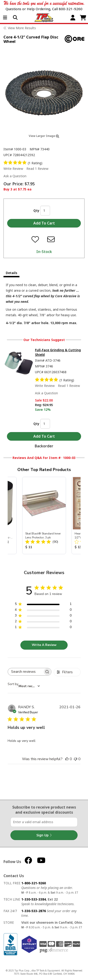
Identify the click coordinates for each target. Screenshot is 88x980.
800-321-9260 (71, 9)
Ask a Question (15, 176)
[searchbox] (25, 672)
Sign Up (44, 835)
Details (11, 273)
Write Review (13, 169)
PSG (54, 950)
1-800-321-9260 (34, 883)
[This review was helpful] (67, 759)
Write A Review (44, 645)
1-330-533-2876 (34, 911)
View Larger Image (44, 136)
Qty (36, 210)
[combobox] (24, 686)
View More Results (22, 28)
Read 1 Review (37, 169)
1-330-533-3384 (34, 899)
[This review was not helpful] (75, 759)
